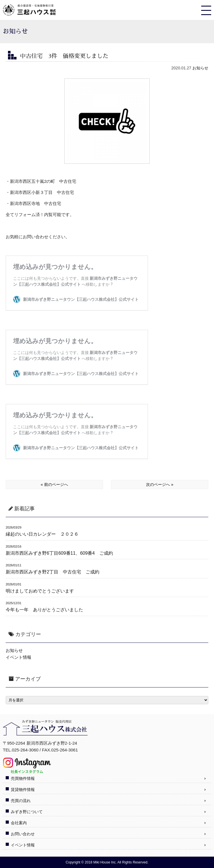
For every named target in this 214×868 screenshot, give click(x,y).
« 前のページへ (54, 484)
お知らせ (200, 68)
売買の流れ (21, 801)
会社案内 (19, 823)
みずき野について (27, 812)
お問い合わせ (23, 834)
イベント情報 (18, 657)
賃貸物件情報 (23, 790)
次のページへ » (160, 484)
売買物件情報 (23, 778)
